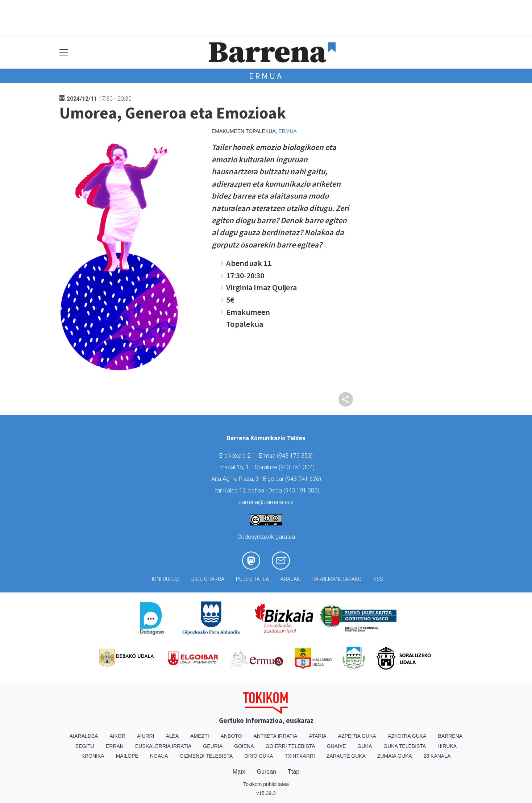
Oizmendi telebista (206, 756)
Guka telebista (405, 746)
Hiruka (447, 746)
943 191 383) (302, 490)
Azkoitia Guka (407, 736)
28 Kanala (437, 756)
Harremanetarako (337, 579)
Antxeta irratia (276, 736)
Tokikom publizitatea (266, 784)
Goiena (244, 746)
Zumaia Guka (395, 756)
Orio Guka (259, 756)
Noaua (159, 756)
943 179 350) (296, 456)
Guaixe (336, 746)
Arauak (290, 579)
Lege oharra (207, 579)
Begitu (85, 746)
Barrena (450, 736)
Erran (115, 746)
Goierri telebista (290, 746)
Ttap (294, 772)
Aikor (117, 736)
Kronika (93, 756)
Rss (378, 579)
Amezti (199, 736)
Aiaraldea (84, 736)
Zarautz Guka (346, 756)
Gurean (267, 772)
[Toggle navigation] (64, 52)
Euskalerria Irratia (163, 746)
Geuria (213, 746)
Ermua (266, 76)
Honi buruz (164, 579)
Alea (172, 736)
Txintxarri (300, 756)
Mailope (127, 756)
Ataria (318, 736)
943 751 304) (298, 467)
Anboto (231, 736)
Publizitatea (252, 579)
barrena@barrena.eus (266, 502)
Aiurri (146, 736)
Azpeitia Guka (357, 736)
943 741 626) (304, 479)
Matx (239, 772)
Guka (365, 746)
